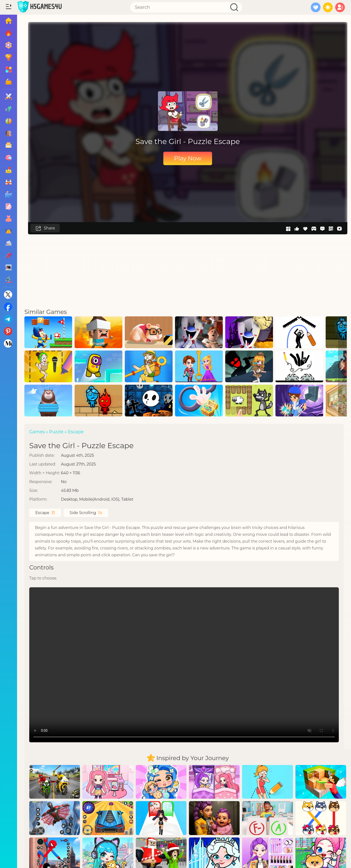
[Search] (186, 7)
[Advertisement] (188, 271)
